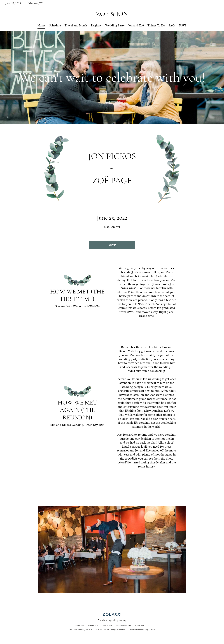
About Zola (79, 626)
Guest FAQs (93, 626)
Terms (152, 630)
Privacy (145, 630)
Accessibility (135, 630)
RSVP (183, 26)
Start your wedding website (81, 630)
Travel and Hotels (76, 26)
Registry (96, 26)
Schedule (55, 26)
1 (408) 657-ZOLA (142, 626)
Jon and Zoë (136, 26)
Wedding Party (115, 26)
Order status (107, 626)
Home (41, 26)
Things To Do (156, 26)
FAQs (172, 26)
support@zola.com (124, 626)
